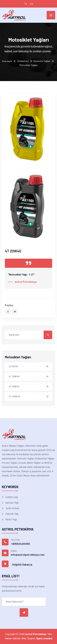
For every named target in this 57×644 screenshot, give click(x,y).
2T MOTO (13, 366)
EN (31, 4)
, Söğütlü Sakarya (22, 564)
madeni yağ (11, 497)
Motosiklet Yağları (28, 65)
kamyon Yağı (12, 503)
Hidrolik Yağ (11, 514)
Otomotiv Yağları (42, 61)
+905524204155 (20, 544)
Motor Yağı (11, 520)
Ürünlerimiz (23, 61)
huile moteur (12, 508)
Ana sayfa (7, 61)
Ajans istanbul (44, 638)
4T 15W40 (14, 386)
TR (26, 4)
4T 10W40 (14, 376)
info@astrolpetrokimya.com (28, 555)
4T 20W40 (14, 396)
